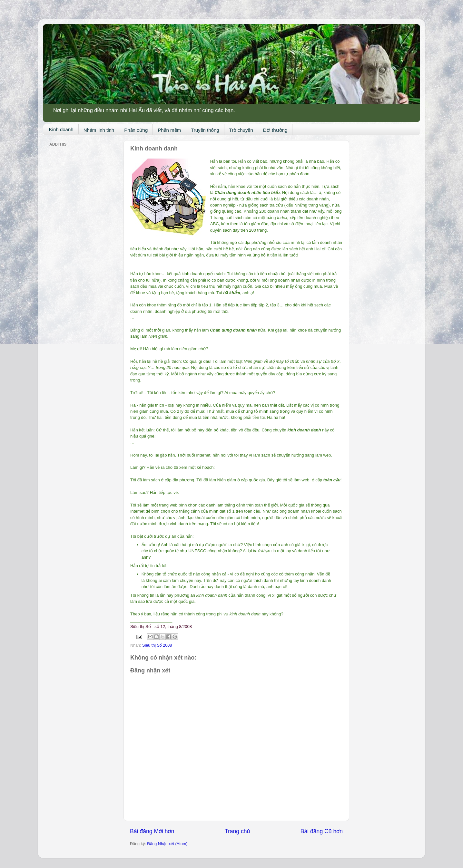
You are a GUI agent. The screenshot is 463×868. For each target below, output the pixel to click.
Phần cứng (136, 130)
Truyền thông (205, 130)
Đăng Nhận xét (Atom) (167, 844)
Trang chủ (237, 831)
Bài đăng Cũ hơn (322, 831)
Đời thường (275, 130)
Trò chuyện (241, 130)
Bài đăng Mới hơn (152, 831)
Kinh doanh (61, 129)
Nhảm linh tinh (99, 130)
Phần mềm (169, 130)
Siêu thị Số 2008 (157, 645)
